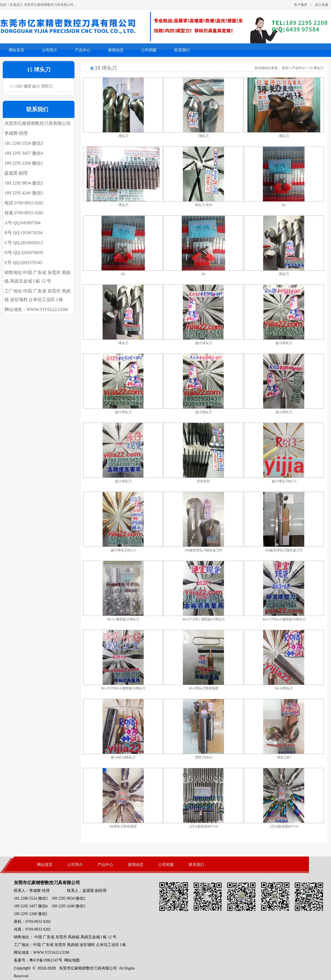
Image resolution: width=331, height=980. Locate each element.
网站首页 (17, 50)
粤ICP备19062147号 (46, 960)
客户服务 (301, 5)
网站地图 (72, 960)
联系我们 (182, 50)
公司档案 (149, 50)
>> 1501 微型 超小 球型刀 (31, 86)
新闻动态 (116, 50)
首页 (285, 68)
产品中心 (83, 50)
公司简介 (50, 50)
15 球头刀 (316, 68)
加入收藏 (322, 5)
